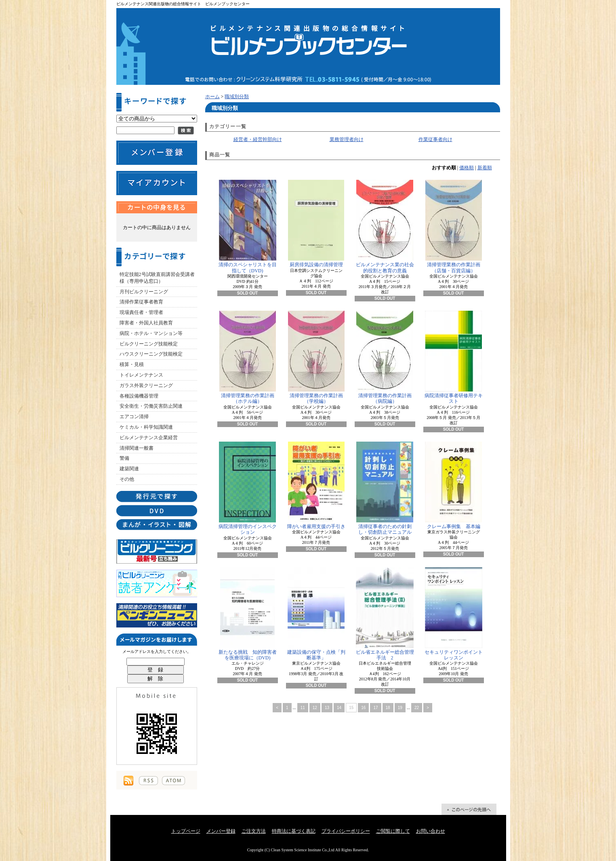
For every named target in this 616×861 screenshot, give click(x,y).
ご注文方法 (254, 831)
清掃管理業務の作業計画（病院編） (385, 357)
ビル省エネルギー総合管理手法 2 (385, 614)
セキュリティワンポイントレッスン (454, 614)
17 (375, 708)
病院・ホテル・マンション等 (151, 333)
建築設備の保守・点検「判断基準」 (316, 614)
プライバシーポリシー (346, 831)
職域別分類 (237, 97)
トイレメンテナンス (141, 375)
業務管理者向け (347, 139)
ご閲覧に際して (393, 831)
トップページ (186, 831)
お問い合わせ (431, 831)
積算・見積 (132, 364)
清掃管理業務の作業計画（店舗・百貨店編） (454, 226)
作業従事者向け (435, 139)
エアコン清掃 (134, 417)
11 (303, 708)
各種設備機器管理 (139, 396)
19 (400, 708)
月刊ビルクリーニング (144, 292)
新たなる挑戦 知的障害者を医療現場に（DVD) (248, 614)
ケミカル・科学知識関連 (146, 427)
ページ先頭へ (469, 809)
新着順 (485, 168)
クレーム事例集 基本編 (453, 485)
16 (363, 708)
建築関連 (129, 469)
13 (327, 708)
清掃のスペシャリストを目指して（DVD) (248, 226)
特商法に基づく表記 (294, 831)
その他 (127, 479)
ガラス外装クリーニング (146, 385)
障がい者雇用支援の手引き (316, 485)
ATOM (173, 781)
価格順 (467, 168)
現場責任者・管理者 (141, 312)
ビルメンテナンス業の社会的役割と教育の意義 (385, 226)
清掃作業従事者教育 (141, 302)
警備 (124, 458)
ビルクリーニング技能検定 (149, 344)
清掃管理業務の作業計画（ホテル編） (248, 357)
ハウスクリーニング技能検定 (151, 354)
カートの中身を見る (157, 207)
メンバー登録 (221, 831)
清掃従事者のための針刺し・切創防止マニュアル (385, 488)
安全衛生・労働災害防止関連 (151, 406)
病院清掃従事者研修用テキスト (454, 357)
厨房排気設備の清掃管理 (316, 224)
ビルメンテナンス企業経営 (149, 438)
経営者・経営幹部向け (258, 139)
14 (339, 708)
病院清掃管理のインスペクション (248, 488)
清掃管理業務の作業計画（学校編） (316, 357)
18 (388, 708)
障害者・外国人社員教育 (146, 323)
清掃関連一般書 (137, 448)
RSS (148, 781)
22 (417, 708)
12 (315, 708)
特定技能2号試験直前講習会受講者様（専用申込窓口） (157, 278)
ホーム (212, 97)
